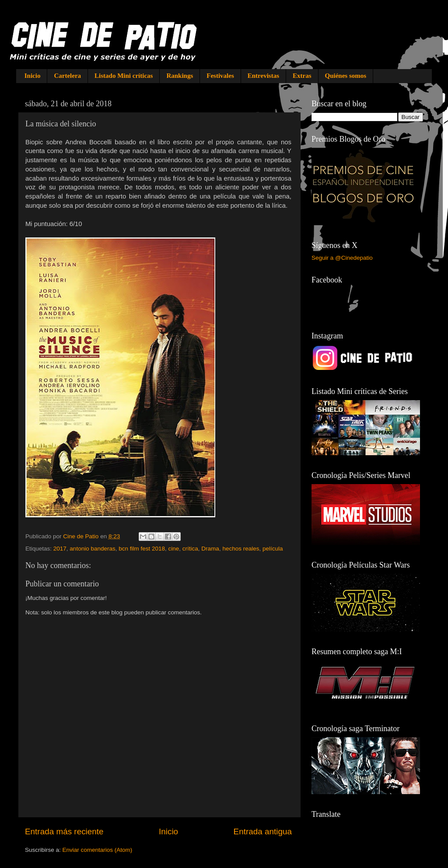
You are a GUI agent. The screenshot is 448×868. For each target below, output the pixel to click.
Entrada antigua (263, 831)
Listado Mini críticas (124, 76)
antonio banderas (92, 549)
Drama (210, 549)
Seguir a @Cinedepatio (342, 258)
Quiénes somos (346, 76)
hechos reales (241, 549)
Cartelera (67, 76)
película (273, 549)
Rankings (180, 76)
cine (174, 549)
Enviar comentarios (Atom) (98, 850)
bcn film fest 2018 (142, 549)
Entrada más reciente (64, 831)
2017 (60, 549)
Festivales (220, 76)
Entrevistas (263, 76)
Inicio (33, 76)
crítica (190, 549)
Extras (302, 76)
